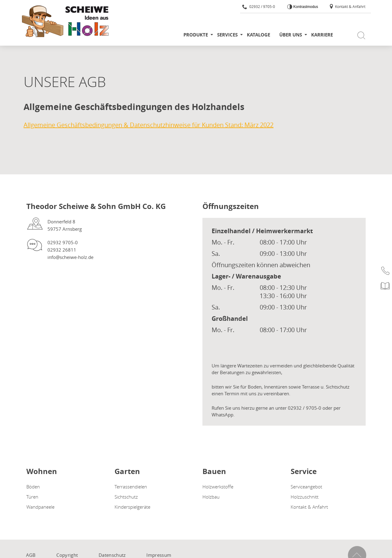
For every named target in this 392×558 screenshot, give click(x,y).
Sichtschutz (126, 497)
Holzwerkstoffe (218, 487)
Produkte (196, 35)
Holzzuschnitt (305, 497)
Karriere (322, 35)
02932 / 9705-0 (259, 6)
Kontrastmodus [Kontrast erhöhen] (305, 7)
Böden (33, 487)
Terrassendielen (131, 487)
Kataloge (258, 35)
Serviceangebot (306, 487)
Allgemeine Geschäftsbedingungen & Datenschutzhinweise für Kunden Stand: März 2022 (149, 125)
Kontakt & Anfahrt (347, 6)
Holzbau (211, 497)
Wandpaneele (40, 507)
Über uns (291, 35)
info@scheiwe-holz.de (70, 257)
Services (227, 35)
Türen (32, 497)
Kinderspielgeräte (132, 507)
